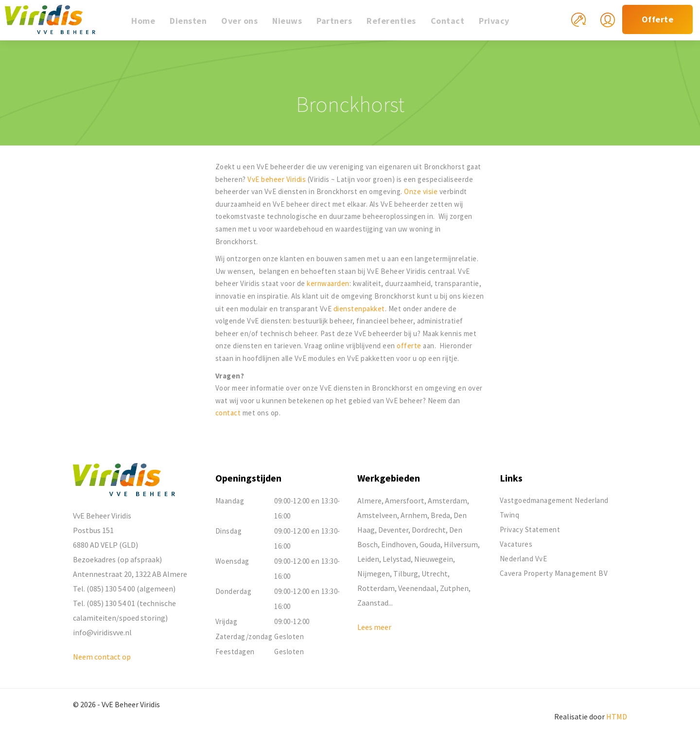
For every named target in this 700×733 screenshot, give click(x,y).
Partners (334, 21)
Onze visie (421, 191)
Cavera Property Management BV (554, 573)
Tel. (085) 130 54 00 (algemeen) (124, 589)
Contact (448, 21)
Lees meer (374, 627)
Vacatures (516, 544)
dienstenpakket (359, 309)
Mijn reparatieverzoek (586, 26)
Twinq (510, 515)
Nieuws (287, 21)
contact (229, 413)
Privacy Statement (530, 529)
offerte (410, 346)
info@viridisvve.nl (102, 632)
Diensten (188, 21)
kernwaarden (328, 283)
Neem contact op (102, 657)
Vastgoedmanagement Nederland (554, 500)
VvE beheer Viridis (277, 179)
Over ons (239, 21)
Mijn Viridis (615, 26)
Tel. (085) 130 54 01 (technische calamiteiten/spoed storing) (124, 610)
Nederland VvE (524, 559)
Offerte (658, 19)
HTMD (617, 716)
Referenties (391, 21)
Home (143, 21)
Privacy (494, 21)
